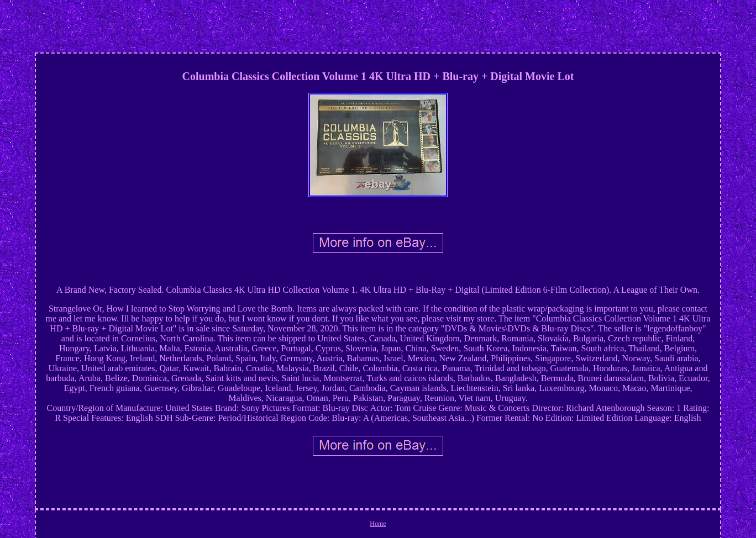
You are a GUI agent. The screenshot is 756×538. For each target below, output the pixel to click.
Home (378, 524)
